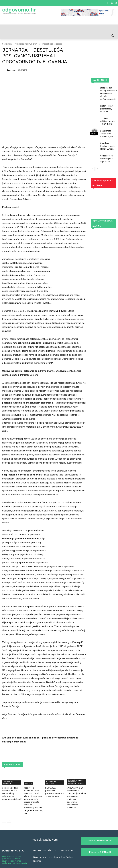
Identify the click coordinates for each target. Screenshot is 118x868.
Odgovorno (12, 70)
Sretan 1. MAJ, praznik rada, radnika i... (106, 107)
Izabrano (28, 779)
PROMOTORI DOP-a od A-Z (103, 219)
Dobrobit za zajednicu (52, 44)
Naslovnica (7, 44)
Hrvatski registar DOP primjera (27, 44)
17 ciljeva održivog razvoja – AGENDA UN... (107, 119)
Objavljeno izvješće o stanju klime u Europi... (107, 142)
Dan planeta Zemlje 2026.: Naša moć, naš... (107, 131)
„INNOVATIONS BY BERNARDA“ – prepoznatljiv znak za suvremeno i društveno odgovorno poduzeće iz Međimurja (76, 791)
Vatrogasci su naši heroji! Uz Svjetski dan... (106, 154)
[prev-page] (4, 812)
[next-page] (9, 812)
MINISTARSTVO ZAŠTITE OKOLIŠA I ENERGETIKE (53, 841)
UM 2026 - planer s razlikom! (103, 178)
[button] (112, 36)
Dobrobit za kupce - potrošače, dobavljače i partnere (76, 778)
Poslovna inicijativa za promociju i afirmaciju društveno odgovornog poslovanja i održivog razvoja (14, 851)
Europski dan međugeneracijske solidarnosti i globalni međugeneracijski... (109, 93)
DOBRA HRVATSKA (13, 842)
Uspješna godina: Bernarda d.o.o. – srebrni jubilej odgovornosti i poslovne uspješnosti (11, 789)
